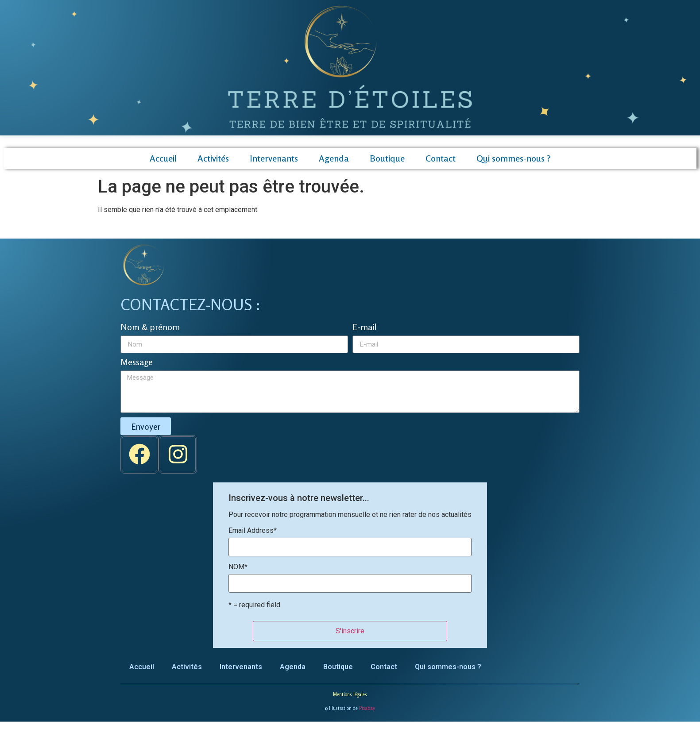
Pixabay (367, 708)
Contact (441, 158)
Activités (213, 158)
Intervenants (274, 158)
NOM (238, 567)
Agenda (334, 158)
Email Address (253, 531)
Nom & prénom (150, 328)
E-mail (364, 328)
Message (137, 362)
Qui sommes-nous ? (514, 158)
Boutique (387, 158)
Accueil (163, 158)
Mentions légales (350, 694)
